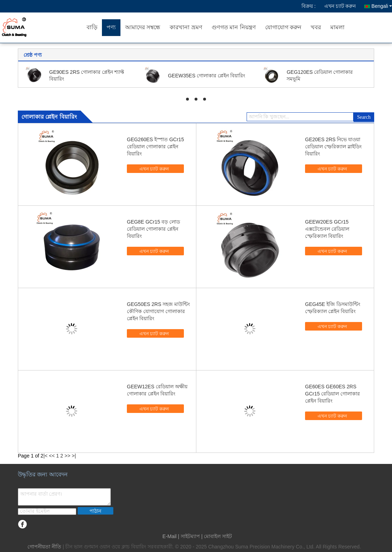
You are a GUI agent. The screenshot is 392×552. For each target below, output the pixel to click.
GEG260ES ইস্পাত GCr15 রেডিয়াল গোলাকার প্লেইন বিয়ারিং (155, 147)
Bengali (382, 6)
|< (46, 456)
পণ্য (111, 27)
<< (52, 456)
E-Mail (170, 536)
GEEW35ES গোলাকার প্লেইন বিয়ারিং (207, 76)
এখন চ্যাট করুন (340, 6)
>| (74, 456)
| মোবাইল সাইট (217, 536)
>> (67, 456)
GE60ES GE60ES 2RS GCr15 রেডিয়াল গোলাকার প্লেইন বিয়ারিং (332, 394)
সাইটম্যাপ (190, 536)
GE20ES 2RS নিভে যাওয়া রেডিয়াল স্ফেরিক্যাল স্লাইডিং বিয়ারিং (333, 147)
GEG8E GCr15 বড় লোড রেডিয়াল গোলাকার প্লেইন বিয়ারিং (153, 229)
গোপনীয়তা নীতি (44, 547)
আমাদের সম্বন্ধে (143, 27)
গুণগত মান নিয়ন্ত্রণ (234, 27)
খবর (316, 27)
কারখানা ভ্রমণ (186, 27)
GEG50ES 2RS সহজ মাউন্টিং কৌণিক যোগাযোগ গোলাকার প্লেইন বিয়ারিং (158, 311)
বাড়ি (92, 27)
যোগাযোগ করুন (283, 27)
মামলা (337, 27)
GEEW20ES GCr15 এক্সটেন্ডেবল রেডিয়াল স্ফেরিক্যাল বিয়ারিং (327, 229)
